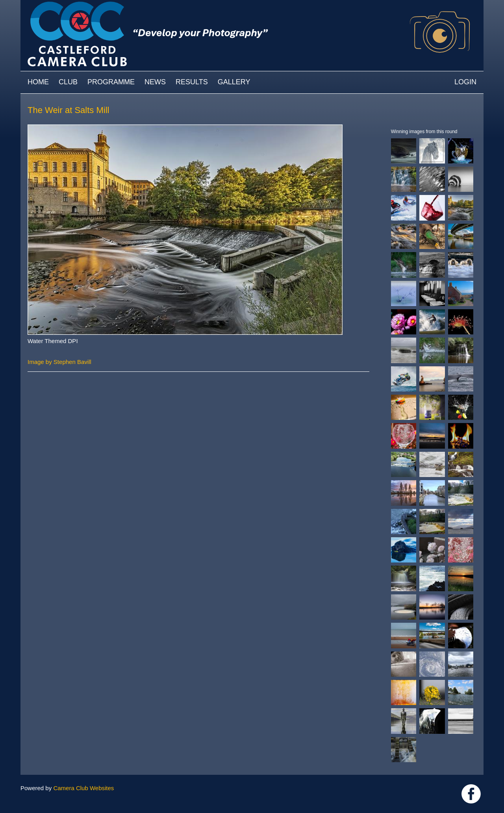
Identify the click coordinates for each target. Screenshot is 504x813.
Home (38, 82)
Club (68, 82)
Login (465, 82)
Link (471, 794)
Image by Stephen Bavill (59, 362)
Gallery (234, 82)
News (155, 82)
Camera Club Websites (83, 788)
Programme (111, 82)
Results (192, 82)
